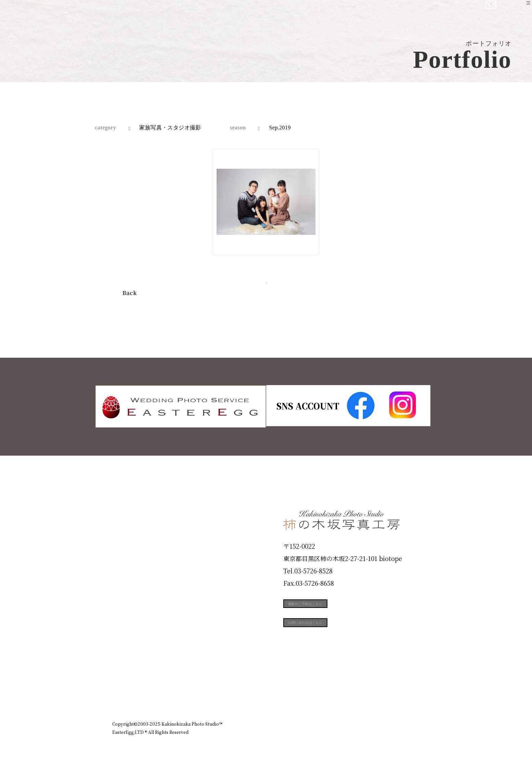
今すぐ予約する (266, 291)
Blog (123, 665)
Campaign (135, 615)
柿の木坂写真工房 (62, 13)
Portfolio (132, 591)
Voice (125, 640)
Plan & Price (140, 518)
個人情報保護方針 (401, 694)
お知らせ (360, 694)
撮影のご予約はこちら (335, 608)
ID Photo (132, 542)
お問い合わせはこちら (335, 639)
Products (131, 567)
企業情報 (328, 694)
